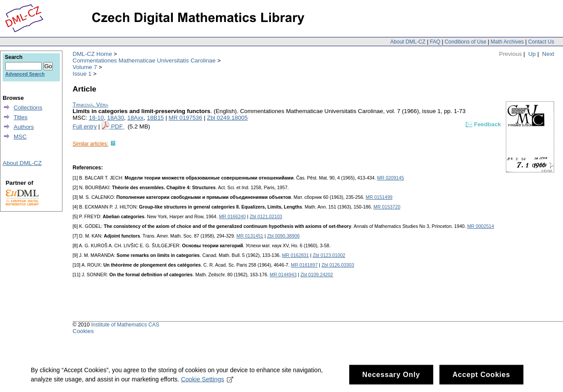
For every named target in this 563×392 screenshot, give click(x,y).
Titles (20, 117)
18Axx (135, 118)
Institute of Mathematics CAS (125, 325)
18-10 (96, 118)
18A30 (116, 118)
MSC (20, 137)
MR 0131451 (250, 236)
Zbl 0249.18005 (228, 118)
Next (548, 54)
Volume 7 (85, 67)
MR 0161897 (304, 265)
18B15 (155, 118)
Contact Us (541, 42)
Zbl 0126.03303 (338, 265)
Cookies (83, 331)
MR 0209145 (390, 178)
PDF (117, 126)
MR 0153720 (387, 207)
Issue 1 (82, 74)
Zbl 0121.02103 (266, 216)
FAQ (435, 42)
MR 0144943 (283, 275)
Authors (24, 127)
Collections (28, 108)
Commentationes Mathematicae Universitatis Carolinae (144, 60)
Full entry (85, 126)
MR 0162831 (295, 255)
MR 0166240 (232, 216)
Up (532, 54)
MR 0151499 (379, 197)
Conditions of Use (466, 42)
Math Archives (507, 42)
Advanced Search (25, 74)
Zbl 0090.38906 (283, 236)
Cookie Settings (207, 382)
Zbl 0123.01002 (329, 255)
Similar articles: (90, 144)
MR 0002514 (481, 226)
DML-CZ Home (92, 54)
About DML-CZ (408, 42)
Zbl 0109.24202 (317, 275)
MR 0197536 (185, 118)
